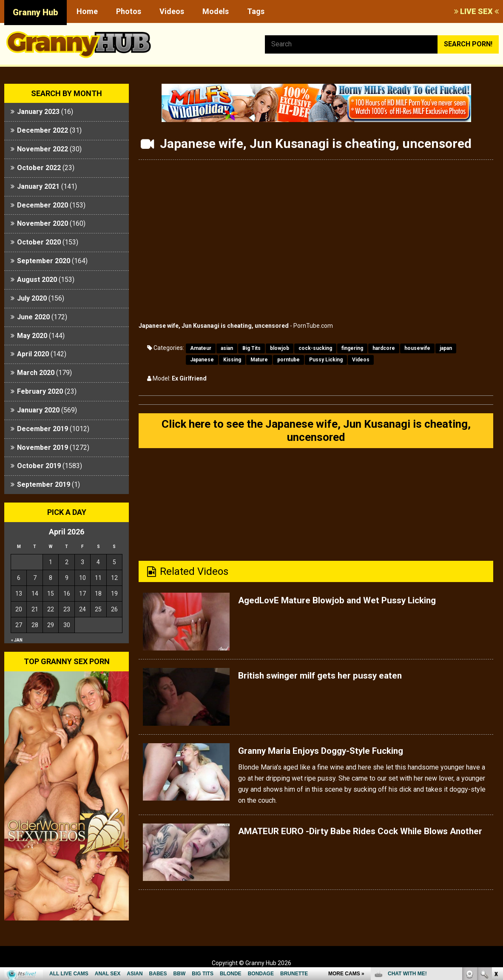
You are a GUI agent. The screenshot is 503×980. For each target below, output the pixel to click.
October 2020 (39, 242)
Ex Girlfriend (189, 378)
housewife (417, 348)
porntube (288, 360)
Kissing (232, 360)
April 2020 (33, 354)
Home (87, 11)
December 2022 (43, 130)
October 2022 (39, 168)
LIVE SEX (476, 11)
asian (227, 348)
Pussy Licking (326, 360)
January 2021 (38, 186)
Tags (256, 11)
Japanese (202, 360)
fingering (352, 348)
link (496, 847)
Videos (172, 11)
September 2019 (44, 484)
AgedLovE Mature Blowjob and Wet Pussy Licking (354, 604)
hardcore (384, 348)
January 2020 (38, 410)
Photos (129, 11)
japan (446, 348)
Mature (259, 360)
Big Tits (251, 348)
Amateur (201, 348)
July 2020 (32, 298)
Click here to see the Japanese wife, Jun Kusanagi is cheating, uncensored (316, 433)
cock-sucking (315, 348)
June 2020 (33, 317)
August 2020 (37, 280)
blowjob (280, 348)
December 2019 (43, 429)
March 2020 (36, 373)
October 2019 (39, 466)
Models (216, 11)
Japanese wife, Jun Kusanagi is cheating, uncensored (214, 326)
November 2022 (43, 149)
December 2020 (43, 205)
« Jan (17, 640)
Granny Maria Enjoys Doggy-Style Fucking (335, 754)
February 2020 (40, 391)
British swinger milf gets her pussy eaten (332, 679)
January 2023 (38, 112)
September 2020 (44, 261)
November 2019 (43, 447)
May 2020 (32, 336)
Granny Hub (36, 12)
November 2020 (43, 223)
